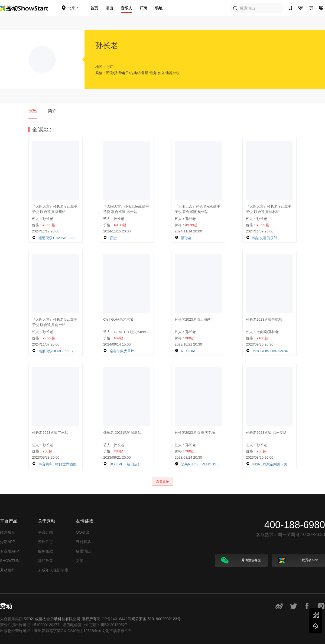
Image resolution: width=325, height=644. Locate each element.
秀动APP (8, 542)
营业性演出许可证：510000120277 (30, 625)
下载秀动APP (298, 560)
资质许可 (45, 542)
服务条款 (45, 551)
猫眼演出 (83, 551)
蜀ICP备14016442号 (114, 619)
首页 (94, 8)
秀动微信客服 (241, 560)
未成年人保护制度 (53, 570)
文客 (80, 561)
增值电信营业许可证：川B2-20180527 (95, 625)
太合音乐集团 (11, 619)
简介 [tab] (52, 111)
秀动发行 (8, 570)
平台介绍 (45, 532)
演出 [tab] (33, 111)
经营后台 (8, 532)
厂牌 (144, 8)
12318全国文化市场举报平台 (108, 631)
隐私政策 (45, 561)
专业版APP (9, 551)
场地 (159, 8)
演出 (109, 8)
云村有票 (83, 542)
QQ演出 (83, 532)
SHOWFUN (10, 561)
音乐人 (126, 8)
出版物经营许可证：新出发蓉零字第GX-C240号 (40, 631)
